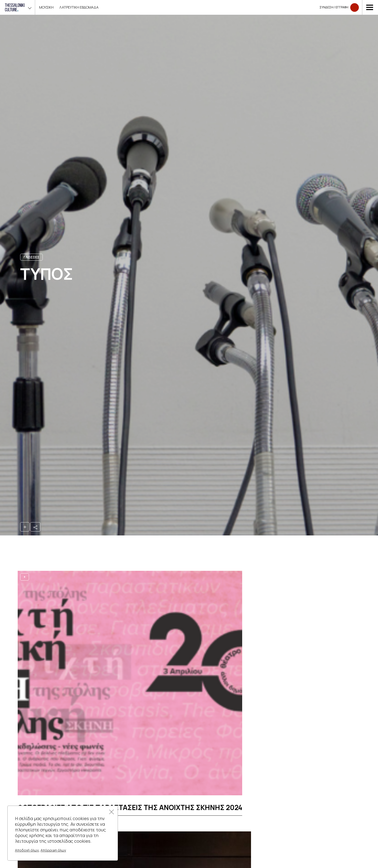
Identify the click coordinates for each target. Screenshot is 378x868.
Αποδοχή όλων (27, 850)
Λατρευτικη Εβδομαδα (79, 7)
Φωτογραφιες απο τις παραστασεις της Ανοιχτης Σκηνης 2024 (130, 807)
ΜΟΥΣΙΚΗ (46, 7)
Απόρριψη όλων (53, 850)
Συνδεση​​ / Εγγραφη (339, 7)
